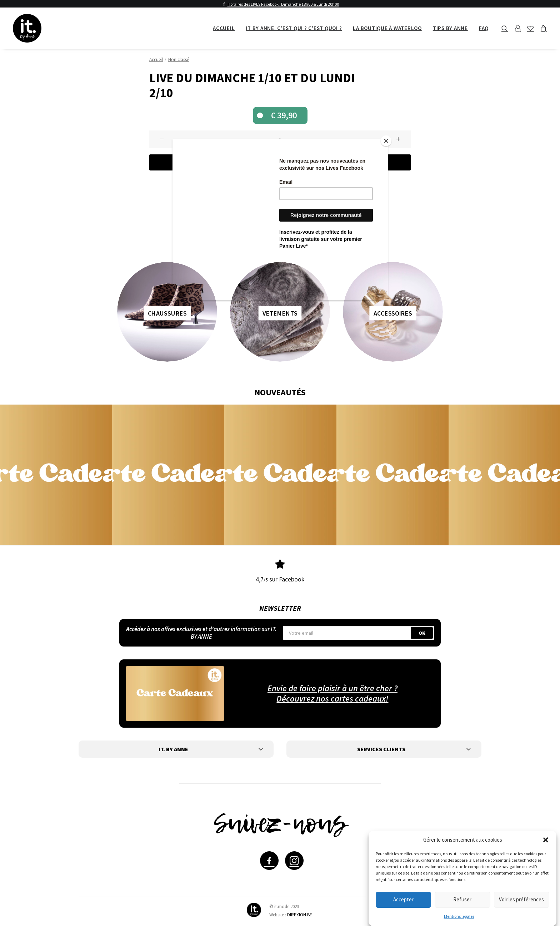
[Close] (386, 141)
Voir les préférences (521, 899)
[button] (546, 840)
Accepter (403, 899)
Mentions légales (459, 916)
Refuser (462, 899)
